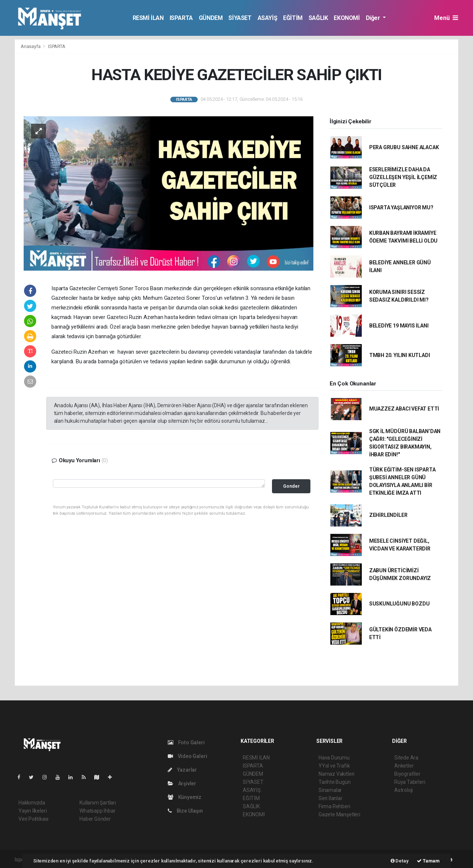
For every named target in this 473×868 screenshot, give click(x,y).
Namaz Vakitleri (336, 774)
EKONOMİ (347, 18)
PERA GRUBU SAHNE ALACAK (404, 147)
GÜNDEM (211, 18)
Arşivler (182, 783)
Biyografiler (407, 774)
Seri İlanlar (331, 798)
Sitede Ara (406, 758)
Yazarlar (182, 770)
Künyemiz (185, 797)
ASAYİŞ (268, 18)
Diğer (374, 18)
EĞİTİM (293, 18)
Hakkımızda (32, 803)
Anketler (404, 766)
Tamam (428, 861)
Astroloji (404, 790)
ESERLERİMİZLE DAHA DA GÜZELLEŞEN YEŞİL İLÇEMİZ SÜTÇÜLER (403, 177)
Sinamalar (330, 790)
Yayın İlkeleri (33, 811)
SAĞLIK (318, 18)
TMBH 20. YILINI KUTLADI (400, 355)
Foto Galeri (186, 742)
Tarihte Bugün (335, 782)
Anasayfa (31, 46)
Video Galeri (187, 756)
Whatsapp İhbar (97, 811)
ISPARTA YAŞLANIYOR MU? (401, 207)
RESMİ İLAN (148, 18)
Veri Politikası (33, 819)
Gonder (291, 486)
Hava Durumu (334, 758)
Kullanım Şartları (98, 803)
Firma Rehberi (334, 806)
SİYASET (240, 18)
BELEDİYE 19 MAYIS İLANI (399, 326)
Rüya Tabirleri (410, 782)
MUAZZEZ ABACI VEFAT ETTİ (404, 409)
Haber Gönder (95, 819)
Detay (400, 861)
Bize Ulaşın (185, 811)
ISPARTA (181, 18)
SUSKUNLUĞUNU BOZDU (399, 604)
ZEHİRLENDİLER (388, 515)
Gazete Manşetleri (339, 814)
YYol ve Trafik (334, 766)
